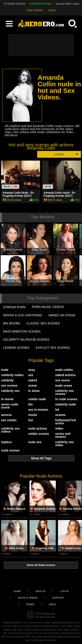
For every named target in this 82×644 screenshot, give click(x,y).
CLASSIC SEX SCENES (43, 323)
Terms (30, 604)
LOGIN (52, 10)
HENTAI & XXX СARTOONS (23, 315)
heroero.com (48, 613)
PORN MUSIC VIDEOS (48, 307)
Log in (64, 591)
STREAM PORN (14, 307)
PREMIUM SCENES (40, 4)
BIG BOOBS (12, 323)
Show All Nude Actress (41, 565)
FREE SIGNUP (35, 10)
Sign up (40, 591)
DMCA (53, 604)
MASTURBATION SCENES (22, 331)
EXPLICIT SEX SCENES (53, 348)
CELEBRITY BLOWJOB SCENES (26, 340)
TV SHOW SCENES (14, 4)
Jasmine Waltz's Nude (67, 4)
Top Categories (43, 298)
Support (58, 598)
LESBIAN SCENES (16, 348)
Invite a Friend (28, 598)
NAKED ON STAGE (62, 315)
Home (17, 591)
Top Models (43, 217)
